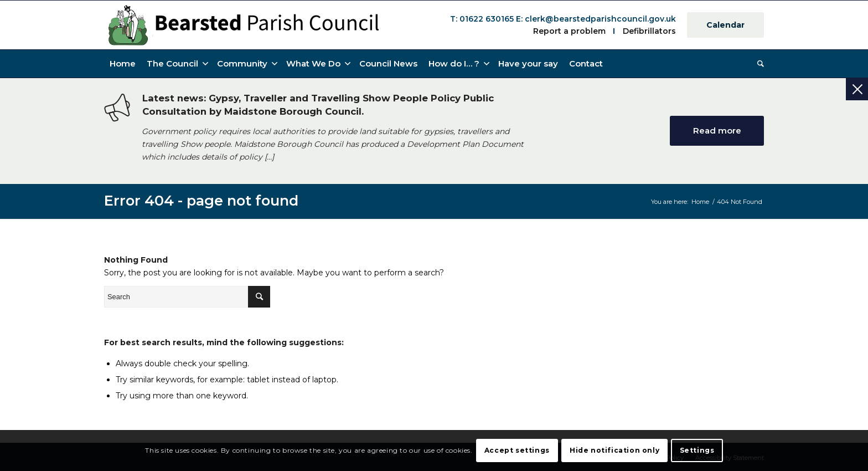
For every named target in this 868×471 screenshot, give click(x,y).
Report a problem (569, 31)
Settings (697, 450)
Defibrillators (649, 31)
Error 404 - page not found (201, 200)
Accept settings (517, 450)
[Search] (758, 64)
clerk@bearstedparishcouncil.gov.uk (600, 19)
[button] (458, 64)
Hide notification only (614, 450)
